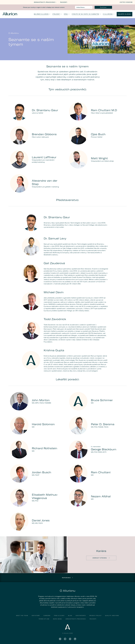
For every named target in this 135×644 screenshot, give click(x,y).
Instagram (70, 639)
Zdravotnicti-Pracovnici (45, 2)
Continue (103, 7)
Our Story (36, 616)
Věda (66, 14)
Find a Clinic (59, 616)
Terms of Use (44, 619)
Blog (70, 616)
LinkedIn (75, 639)
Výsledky (56, 14)
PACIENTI (64, 2)
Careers (47, 616)
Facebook (60, 639)
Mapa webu (57, 619)
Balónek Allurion (41, 14)
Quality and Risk (112, 616)
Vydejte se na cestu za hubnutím (85, 14)
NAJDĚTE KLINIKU (124, 14)
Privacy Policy (95, 616)
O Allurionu (108, 14)
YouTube (65, 639)
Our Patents (81, 616)
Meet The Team (22, 616)
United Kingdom (126, 2)
